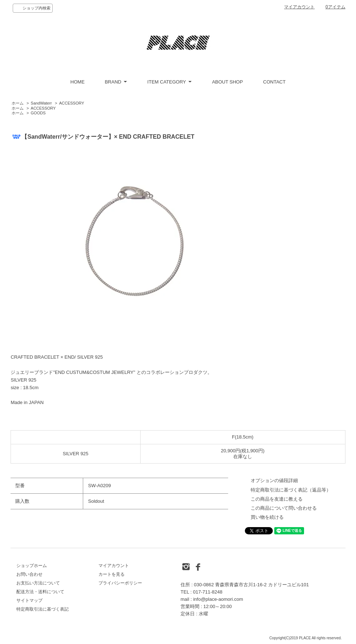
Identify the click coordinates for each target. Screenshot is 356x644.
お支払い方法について (38, 583)
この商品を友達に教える (277, 499)
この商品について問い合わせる (284, 508)
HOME (78, 82)
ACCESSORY (72, 103)
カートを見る (112, 574)
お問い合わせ (29, 574)
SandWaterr (41, 103)
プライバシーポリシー (120, 583)
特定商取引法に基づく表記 (43, 609)
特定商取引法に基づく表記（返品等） (291, 490)
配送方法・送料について (40, 592)
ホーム (18, 103)
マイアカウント (299, 7)
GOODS (38, 113)
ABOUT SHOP (228, 82)
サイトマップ (29, 600)
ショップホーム (32, 566)
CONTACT (274, 82)
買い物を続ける (267, 517)
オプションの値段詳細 (274, 480)
